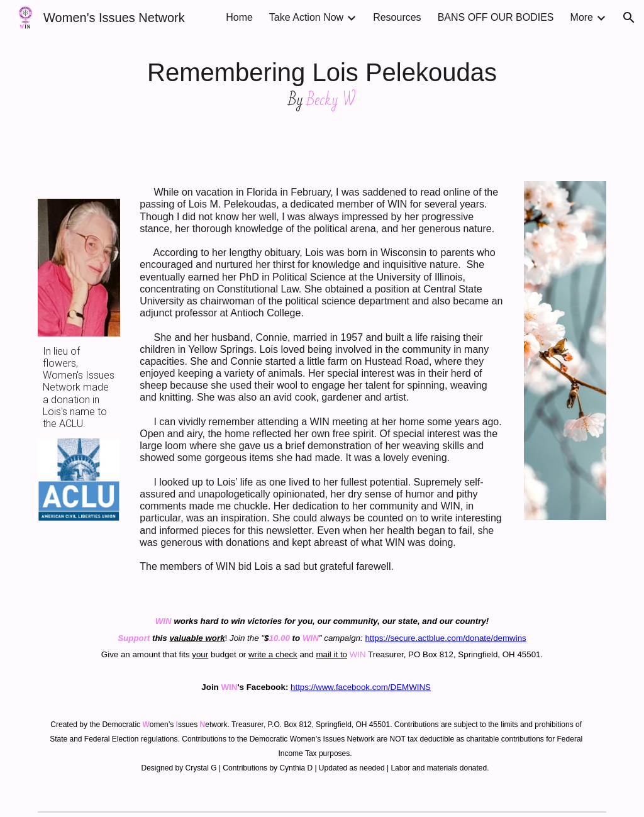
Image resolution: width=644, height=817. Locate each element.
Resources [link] (397, 17)
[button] (629, 18)
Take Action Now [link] (306, 17)
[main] (322, 83)
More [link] (582, 17)
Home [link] (239, 17)
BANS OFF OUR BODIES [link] (496, 17)
